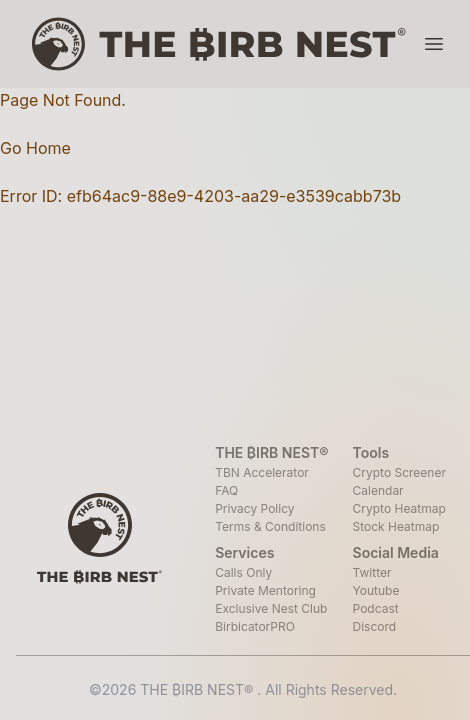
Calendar (378, 490)
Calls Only (243, 572)
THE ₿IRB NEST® (198, 689)
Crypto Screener (399, 472)
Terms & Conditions (270, 526)
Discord (375, 626)
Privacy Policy (254, 508)
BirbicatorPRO (255, 626)
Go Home (35, 148)
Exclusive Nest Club (271, 608)
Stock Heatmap (396, 526)
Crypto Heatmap (399, 508)
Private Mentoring (265, 590)
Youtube (376, 590)
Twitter (372, 572)
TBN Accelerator (262, 472)
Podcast (376, 608)
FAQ (226, 490)
